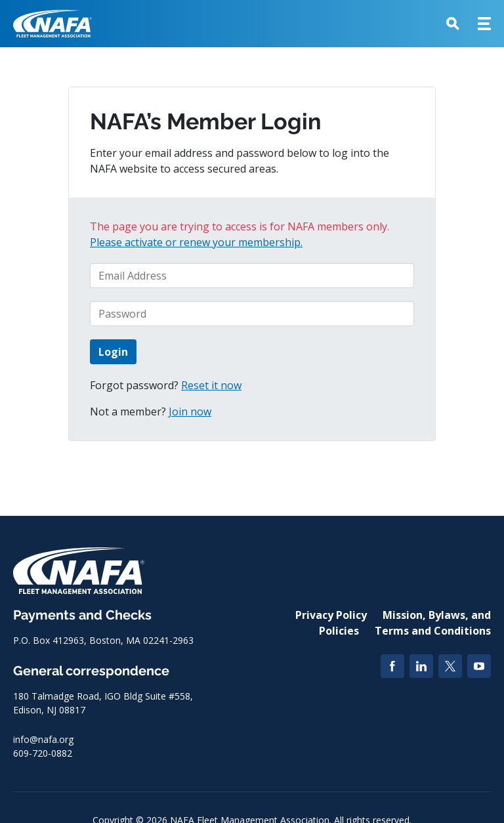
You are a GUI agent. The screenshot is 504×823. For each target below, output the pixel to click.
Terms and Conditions (433, 631)
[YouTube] (479, 666)
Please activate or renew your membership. (196, 242)
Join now (190, 411)
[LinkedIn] (421, 666)
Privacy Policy (331, 615)
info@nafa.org (43, 739)
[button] (453, 24)
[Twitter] (450, 666)
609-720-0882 (43, 753)
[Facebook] (392, 666)
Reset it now (211, 385)
